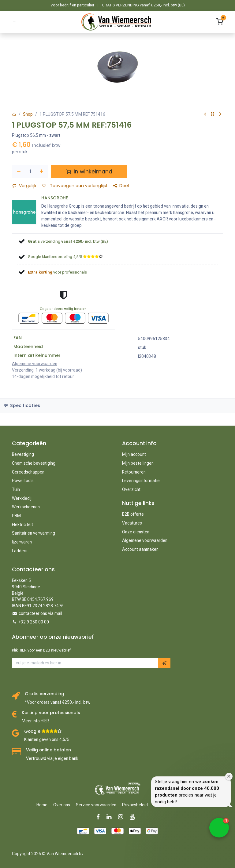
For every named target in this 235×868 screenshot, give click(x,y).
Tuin (16, 489)
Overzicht (131, 489)
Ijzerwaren (22, 542)
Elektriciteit (22, 525)
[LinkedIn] (111, 817)
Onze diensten (136, 532)
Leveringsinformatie (141, 481)
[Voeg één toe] (42, 171)
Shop (28, 114)
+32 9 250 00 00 (34, 622)
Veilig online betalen (48, 750)
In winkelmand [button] (89, 172)
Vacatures (132, 523)
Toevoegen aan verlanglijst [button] (75, 186)
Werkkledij (22, 498)
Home (42, 805)
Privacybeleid (135, 805)
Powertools (23, 481)
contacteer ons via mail (40, 613)
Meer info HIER (35, 721)
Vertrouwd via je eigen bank (52, 758)
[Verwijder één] (19, 171)
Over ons (62, 805)
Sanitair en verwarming (34, 533)
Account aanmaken (140, 549)
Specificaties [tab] (22, 405)
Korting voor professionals (51, 713)
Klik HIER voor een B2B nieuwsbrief (41, 650)
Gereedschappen (28, 472)
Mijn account (134, 454)
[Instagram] (123, 817)
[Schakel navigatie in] (14, 22)
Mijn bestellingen (138, 463)
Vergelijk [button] (24, 186)
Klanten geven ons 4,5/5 (47, 739)
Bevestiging (23, 454)
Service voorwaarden (96, 805)
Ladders (20, 551)
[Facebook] (100, 817)
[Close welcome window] (229, 776)
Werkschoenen (26, 507)
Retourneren (134, 472)
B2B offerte (133, 514)
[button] (164, 663)
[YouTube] (134, 817)
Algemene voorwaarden (145, 540)
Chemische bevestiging (34, 463)
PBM (16, 516)
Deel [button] (121, 186)
